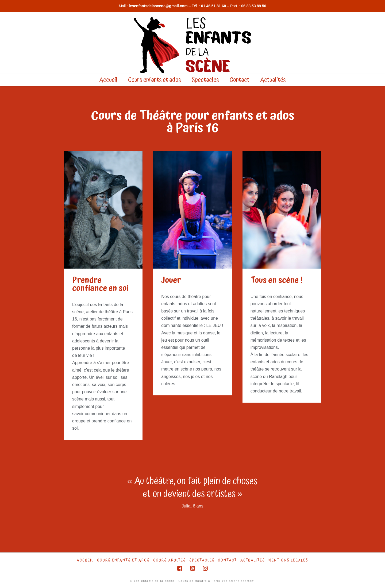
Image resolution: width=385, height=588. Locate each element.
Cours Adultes (170, 560)
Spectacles (202, 560)
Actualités (253, 560)
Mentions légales (288, 560)
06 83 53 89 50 (254, 6)
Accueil (85, 560)
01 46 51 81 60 (213, 6)
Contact (227, 560)
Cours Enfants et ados (123, 560)
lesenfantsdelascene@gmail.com (158, 6)
